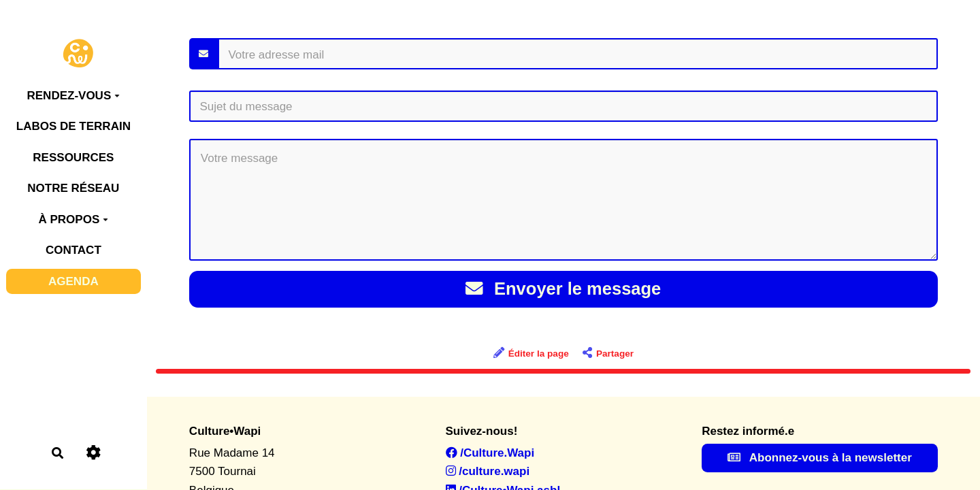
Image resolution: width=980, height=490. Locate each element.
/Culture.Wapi (490, 453)
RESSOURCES (73, 158)
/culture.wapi (488, 471)
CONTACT (73, 250)
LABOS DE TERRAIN (73, 126)
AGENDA (73, 281)
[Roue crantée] (93, 453)
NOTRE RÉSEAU (73, 188)
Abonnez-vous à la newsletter (820, 458)
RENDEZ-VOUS (73, 96)
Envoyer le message (563, 289)
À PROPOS (73, 219)
